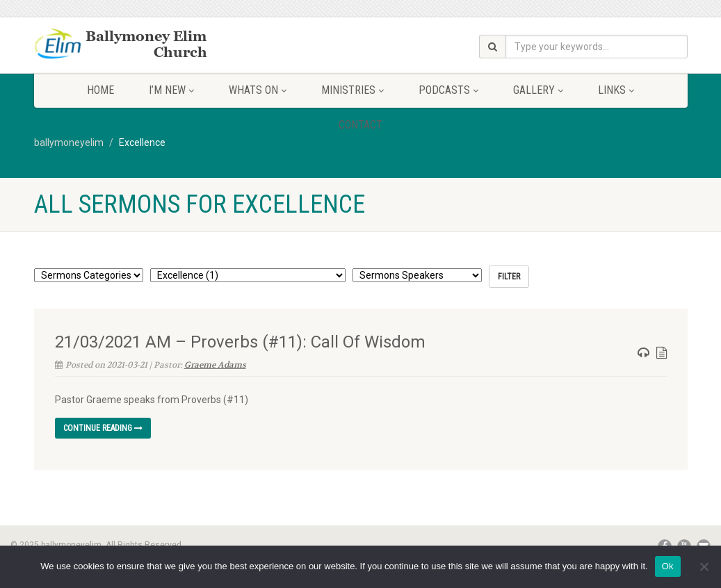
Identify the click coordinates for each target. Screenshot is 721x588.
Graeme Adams (215, 365)
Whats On (258, 90)
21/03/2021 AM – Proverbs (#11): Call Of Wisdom (240, 342)
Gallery (538, 90)
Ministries (353, 90)
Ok (668, 566)
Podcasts (448, 90)
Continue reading (103, 428)
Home (100, 90)
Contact (360, 125)
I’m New (171, 90)
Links (616, 90)
